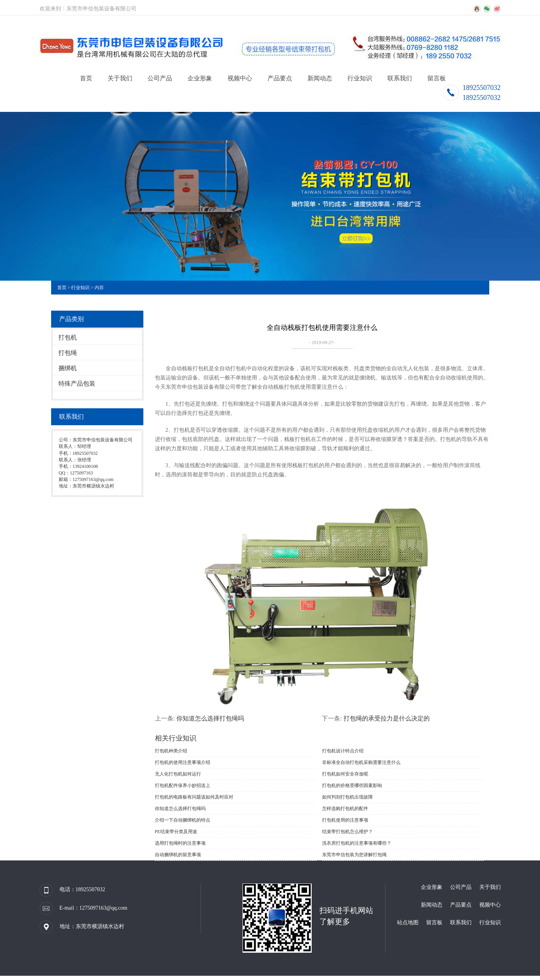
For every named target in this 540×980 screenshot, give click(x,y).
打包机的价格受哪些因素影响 (352, 785)
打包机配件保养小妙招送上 (183, 785)
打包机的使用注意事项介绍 (183, 762)
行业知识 (360, 78)
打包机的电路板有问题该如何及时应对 (194, 797)
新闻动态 (320, 78)
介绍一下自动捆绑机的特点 (183, 820)
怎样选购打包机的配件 (345, 809)
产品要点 (280, 78)
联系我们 (400, 78)
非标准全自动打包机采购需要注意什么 (361, 762)
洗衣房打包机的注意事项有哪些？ (357, 843)
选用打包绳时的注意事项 (180, 843)
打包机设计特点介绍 (343, 751)
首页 (86, 78)
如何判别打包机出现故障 (347, 797)
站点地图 (408, 923)
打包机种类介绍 (171, 751)
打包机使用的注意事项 (345, 820)
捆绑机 (68, 368)
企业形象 (200, 78)
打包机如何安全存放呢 (345, 774)
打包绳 (68, 353)
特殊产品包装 (77, 384)
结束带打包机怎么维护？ (347, 832)
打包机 (68, 337)
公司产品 (160, 78)
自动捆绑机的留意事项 (178, 855)
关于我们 (120, 78)
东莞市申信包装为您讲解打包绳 (354, 855)
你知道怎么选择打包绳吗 (210, 718)
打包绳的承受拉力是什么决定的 (387, 718)
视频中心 (240, 78)
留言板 (437, 78)
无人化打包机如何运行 (178, 774)
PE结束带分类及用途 (176, 832)
